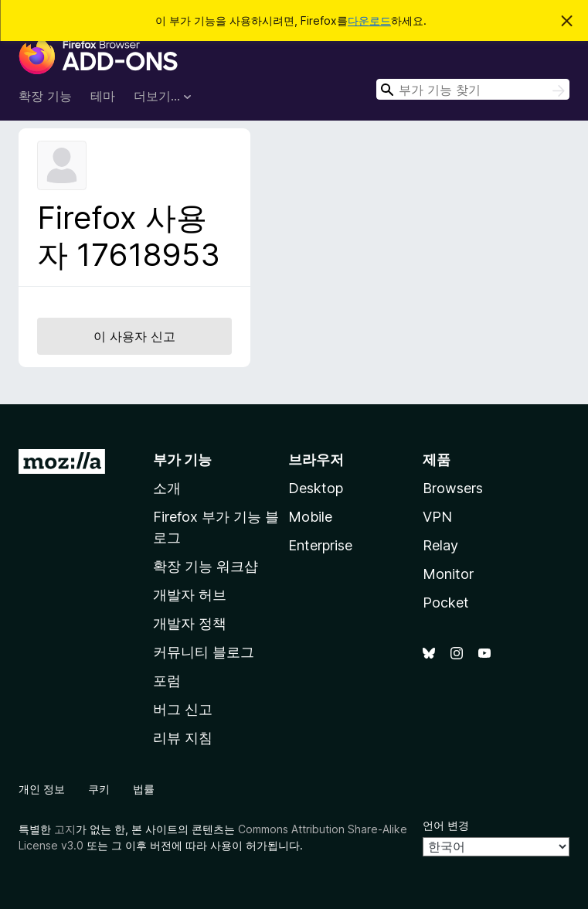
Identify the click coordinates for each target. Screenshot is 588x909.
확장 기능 (45, 96)
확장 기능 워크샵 (206, 566)
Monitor (448, 574)
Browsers (453, 488)
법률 (144, 789)
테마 (103, 96)
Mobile (310, 517)
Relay (440, 545)
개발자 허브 (190, 595)
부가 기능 (182, 460)
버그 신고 (183, 709)
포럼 (167, 681)
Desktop (316, 488)
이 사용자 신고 (134, 336)
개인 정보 (42, 789)
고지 (65, 829)
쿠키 (99, 789)
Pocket (446, 603)
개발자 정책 (190, 623)
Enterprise (320, 545)
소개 (167, 488)
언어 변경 (446, 825)
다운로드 (369, 20)
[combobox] (473, 89)
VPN (437, 517)
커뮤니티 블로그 (204, 652)
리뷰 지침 (183, 738)
